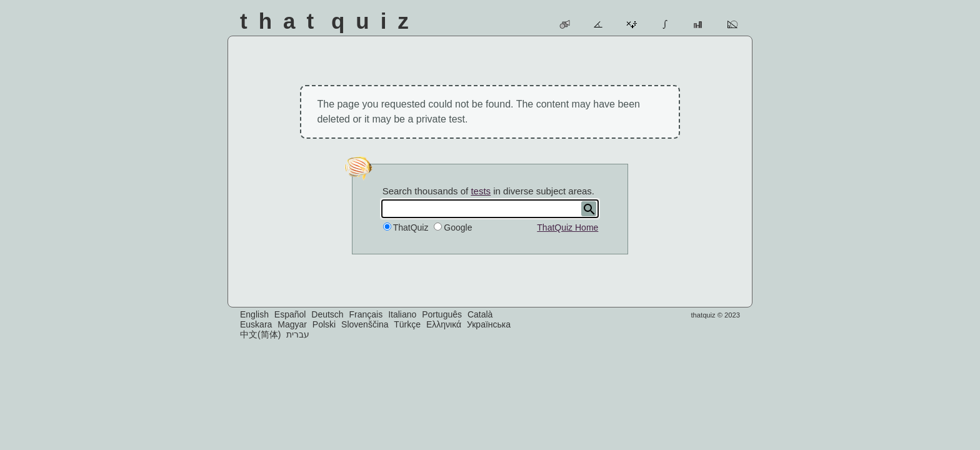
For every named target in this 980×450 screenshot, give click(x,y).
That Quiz (330, 21)
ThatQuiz (411, 227)
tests (481, 191)
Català (480, 314)
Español (290, 314)
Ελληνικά (444, 324)
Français (366, 314)
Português (442, 314)
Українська (489, 324)
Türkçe (407, 324)
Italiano (402, 314)
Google (458, 227)
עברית (298, 334)
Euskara (256, 324)
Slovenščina (365, 324)
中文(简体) (260, 334)
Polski (324, 324)
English (254, 314)
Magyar (292, 324)
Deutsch (327, 314)
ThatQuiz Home (567, 227)
